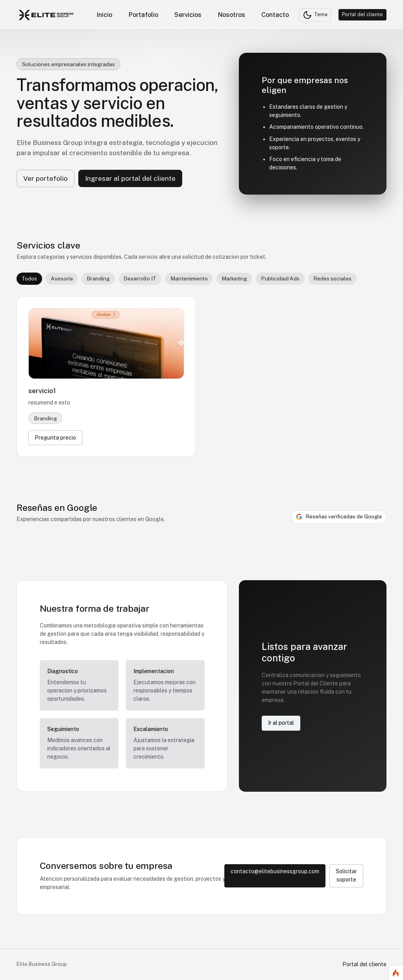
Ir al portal (281, 723)
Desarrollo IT (140, 278)
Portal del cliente (362, 14)
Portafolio (143, 15)
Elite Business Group (42, 964)
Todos (29, 278)
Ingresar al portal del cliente (130, 178)
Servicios (188, 15)
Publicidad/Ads (280, 278)
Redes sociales (332, 278)
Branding (98, 278)
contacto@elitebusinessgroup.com (275, 871)
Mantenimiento (189, 278)
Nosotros (232, 15)
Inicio (104, 15)
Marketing (234, 278)
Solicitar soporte (346, 875)
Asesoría (62, 278)
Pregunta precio (55, 438)
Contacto (275, 15)
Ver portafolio (45, 178)
